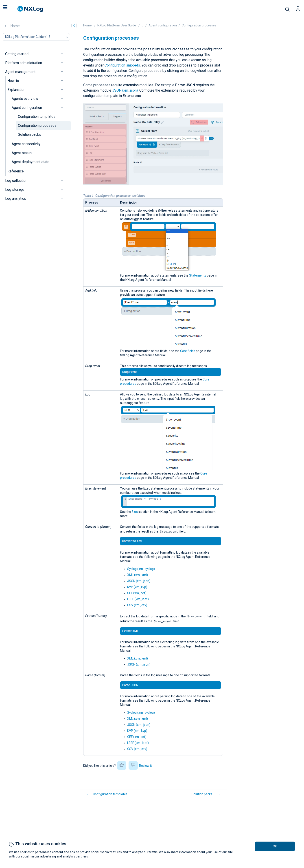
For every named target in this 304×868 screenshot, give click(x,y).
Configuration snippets (122, 65)
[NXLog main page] (30, 9)
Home (15, 26)
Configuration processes (37, 126)
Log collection (16, 181)
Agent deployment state (31, 162)
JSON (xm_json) (125, 90)
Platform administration (24, 63)
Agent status (22, 153)
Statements (198, 275)
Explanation (16, 90)
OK (275, 846)
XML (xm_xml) (138, 575)
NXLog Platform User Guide (117, 25)
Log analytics (16, 199)
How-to (13, 81)
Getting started (17, 54)
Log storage (15, 190)
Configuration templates (37, 117)
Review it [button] (145, 766)
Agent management (20, 72)
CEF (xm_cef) (137, 593)
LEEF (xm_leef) (138, 599)
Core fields (188, 351)
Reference (16, 171)
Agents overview (25, 99)
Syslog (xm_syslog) (141, 569)
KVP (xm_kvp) (137, 587)
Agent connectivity (26, 144)
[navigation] (64, 54)
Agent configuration (27, 108)
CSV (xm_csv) (137, 605)
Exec (135, 512)
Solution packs (30, 134)
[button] (10, 9)
